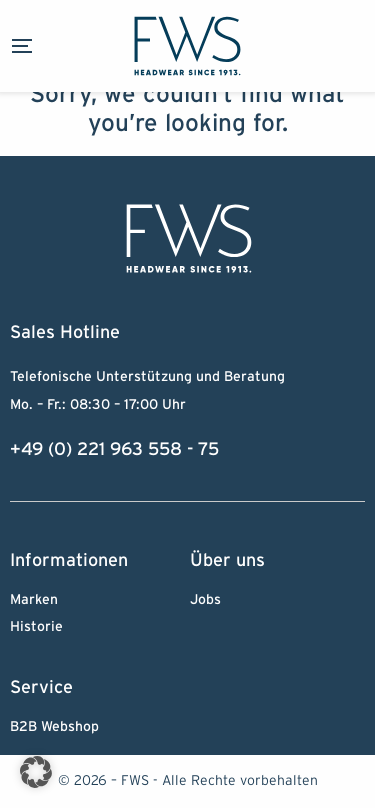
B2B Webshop (54, 727)
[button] (36, 772)
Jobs (205, 600)
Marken (34, 600)
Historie (36, 627)
